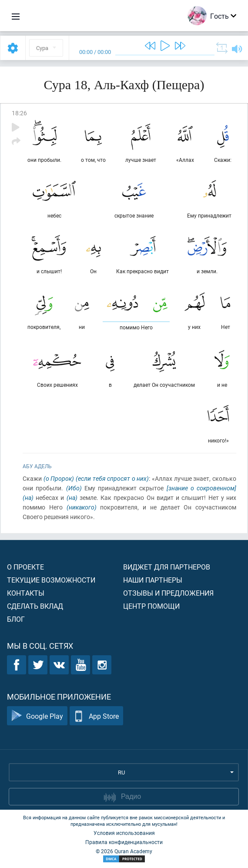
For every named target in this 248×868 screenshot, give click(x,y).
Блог (16, 619)
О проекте (25, 567)
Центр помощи (151, 606)
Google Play (37, 716)
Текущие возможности (51, 580)
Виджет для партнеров (167, 567)
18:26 (19, 113)
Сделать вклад (35, 606)
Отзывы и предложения (168, 593)
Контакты (26, 593)
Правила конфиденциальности (124, 842)
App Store (96, 716)
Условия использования (124, 833)
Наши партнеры (153, 580)
